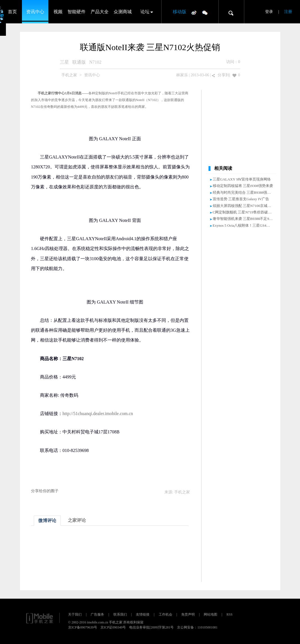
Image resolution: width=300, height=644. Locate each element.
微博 (194, 12)
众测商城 (123, 12)
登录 (269, 12)
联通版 (79, 62)
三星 (64, 62)
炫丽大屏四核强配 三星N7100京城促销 (244, 206)
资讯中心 (35, 12)
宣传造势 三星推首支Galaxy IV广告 (241, 199)
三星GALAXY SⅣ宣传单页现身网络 (242, 179)
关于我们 (75, 614)
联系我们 (120, 614)
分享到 (223, 75)
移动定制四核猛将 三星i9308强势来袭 (243, 186)
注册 (288, 12)
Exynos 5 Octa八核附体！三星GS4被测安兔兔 (249, 225)
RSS (230, 614)
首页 (12, 12)
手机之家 (69, 75)
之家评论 (77, 520)
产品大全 (100, 12)
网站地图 (211, 614)
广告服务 (97, 614)
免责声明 (188, 614)
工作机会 (165, 614)
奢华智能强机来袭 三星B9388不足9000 (244, 219)
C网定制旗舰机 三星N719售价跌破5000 (244, 212)
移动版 (180, 12)
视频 (58, 12)
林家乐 (182, 75)
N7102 (95, 62)
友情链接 (143, 614)
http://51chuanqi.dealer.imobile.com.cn (98, 414)
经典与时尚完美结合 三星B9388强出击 (244, 192)
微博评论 (47, 521)
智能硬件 (77, 12)
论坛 (145, 12)
